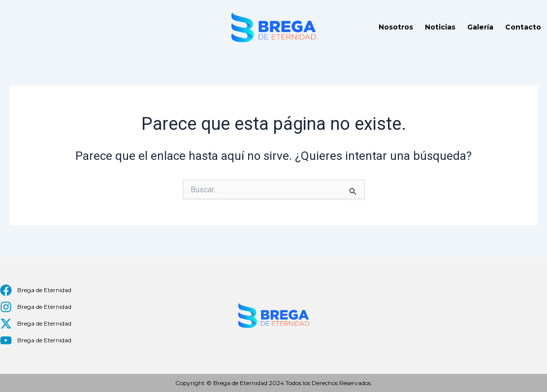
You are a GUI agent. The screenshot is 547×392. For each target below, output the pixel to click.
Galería (480, 27)
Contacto (523, 27)
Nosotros (396, 27)
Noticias (440, 27)
